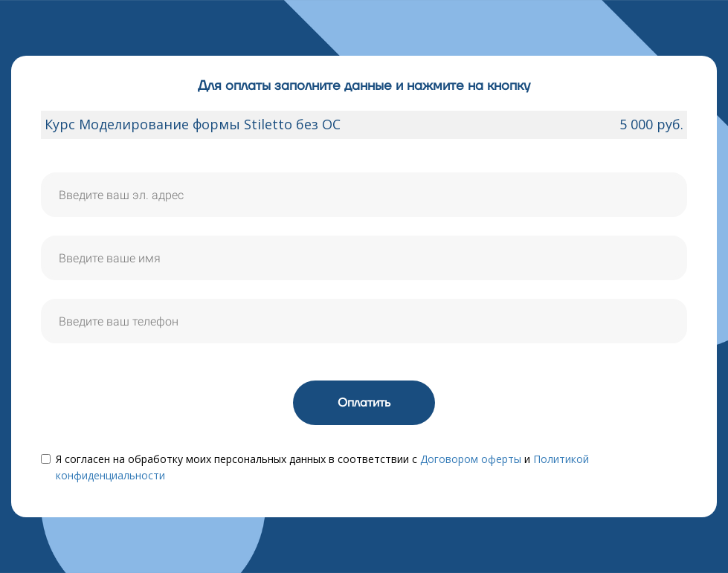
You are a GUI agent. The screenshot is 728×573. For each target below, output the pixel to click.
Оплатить (364, 403)
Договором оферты (471, 459)
